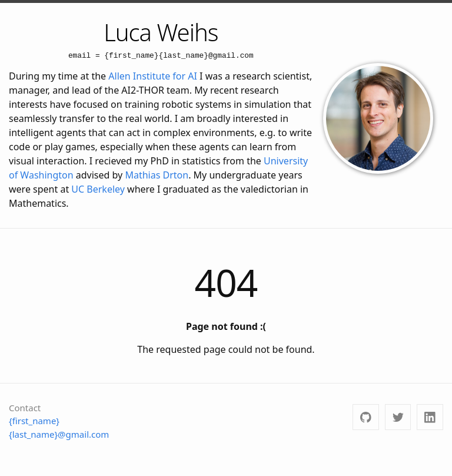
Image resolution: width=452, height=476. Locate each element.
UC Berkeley (98, 189)
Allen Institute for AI (153, 76)
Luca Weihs (161, 32)
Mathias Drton (157, 175)
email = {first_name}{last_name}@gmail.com (161, 55)
